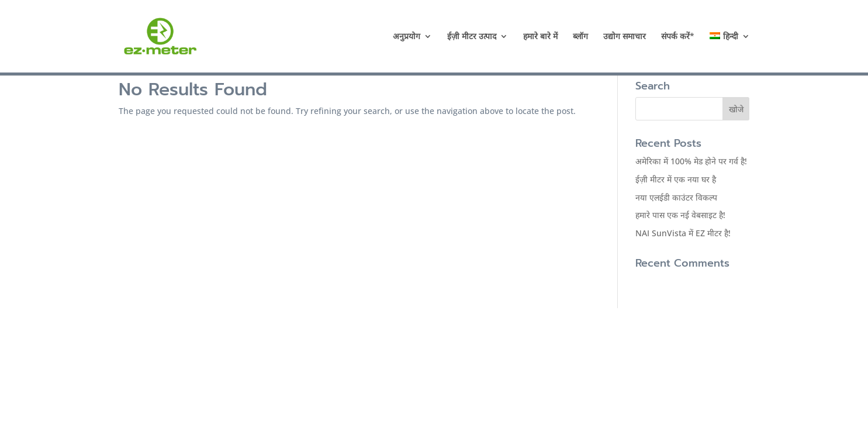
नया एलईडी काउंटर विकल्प (676, 197)
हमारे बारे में (540, 37)
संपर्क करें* (678, 37)
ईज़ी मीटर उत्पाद (472, 37)
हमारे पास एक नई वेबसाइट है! (680, 215)
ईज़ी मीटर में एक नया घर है (676, 179)
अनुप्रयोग (407, 37)
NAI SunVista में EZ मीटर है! (683, 233)
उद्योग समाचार (625, 37)
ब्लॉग (580, 37)
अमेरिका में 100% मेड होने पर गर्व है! (691, 161)
